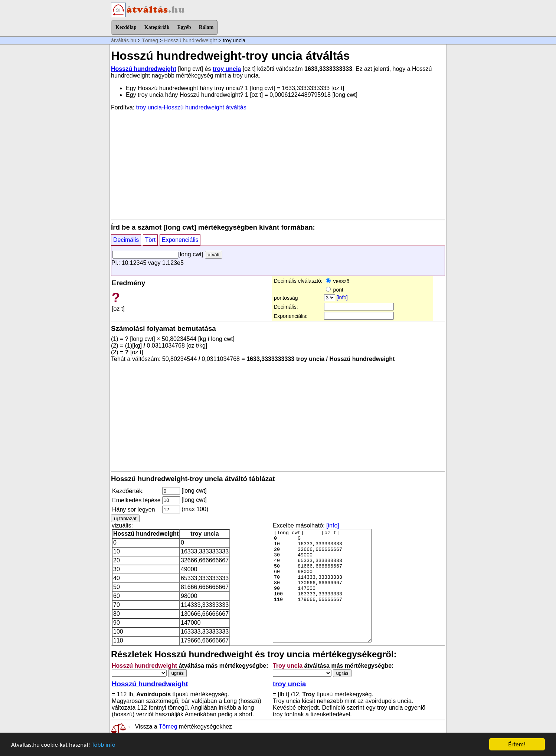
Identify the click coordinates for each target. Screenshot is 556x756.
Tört (150, 240)
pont (335, 290)
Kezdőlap (126, 27)
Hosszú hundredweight (190, 40)
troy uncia (227, 69)
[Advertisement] (278, 165)
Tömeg (150, 40)
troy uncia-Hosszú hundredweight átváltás (191, 107)
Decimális (126, 240)
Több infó (104, 745)
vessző (338, 281)
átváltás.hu (124, 40)
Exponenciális (180, 240)
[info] (342, 298)
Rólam (206, 27)
